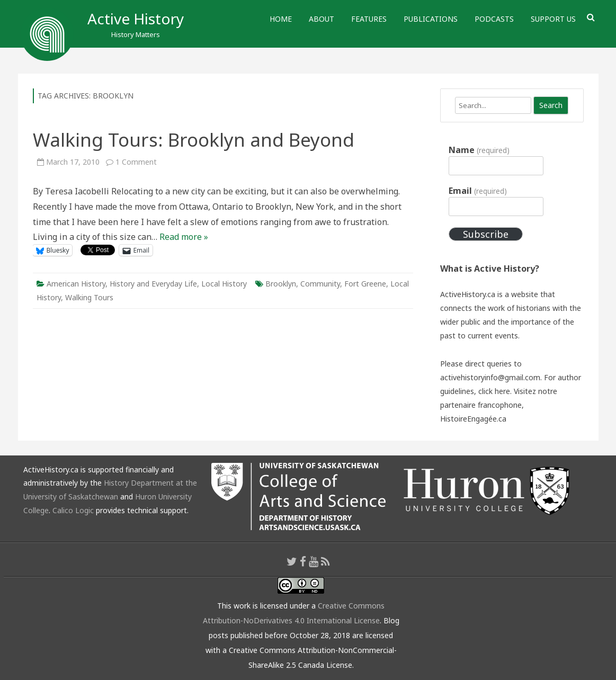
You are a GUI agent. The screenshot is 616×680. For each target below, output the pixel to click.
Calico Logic (73, 510)
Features (369, 19)
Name (479, 150)
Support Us (553, 19)
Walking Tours (89, 297)
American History (76, 284)
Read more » (184, 237)
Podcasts (494, 19)
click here (494, 391)
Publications (431, 19)
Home (281, 19)
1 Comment (136, 162)
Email (477, 191)
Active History (136, 19)
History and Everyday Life (153, 284)
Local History (224, 284)
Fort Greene (365, 284)
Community (320, 284)
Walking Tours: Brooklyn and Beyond (194, 140)
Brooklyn (281, 284)
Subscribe (486, 234)
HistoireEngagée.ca (473, 419)
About (322, 19)
